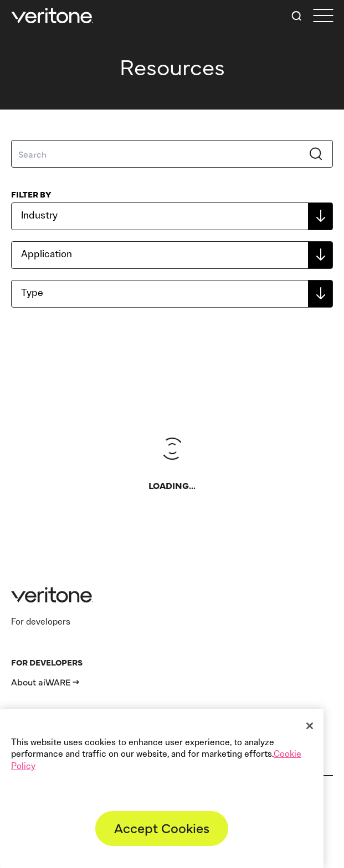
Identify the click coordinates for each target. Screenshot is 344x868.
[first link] (323, 16)
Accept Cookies (162, 827)
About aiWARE (41, 682)
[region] (162, 789)
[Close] (310, 726)
